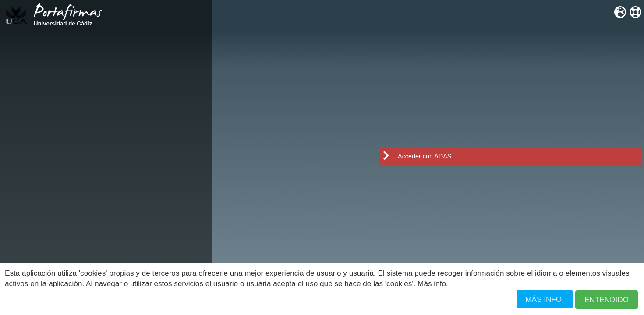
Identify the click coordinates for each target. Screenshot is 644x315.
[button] (607, 300)
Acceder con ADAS (415, 156)
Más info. (433, 283)
